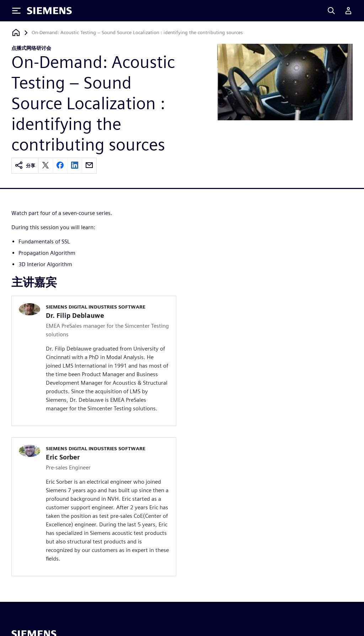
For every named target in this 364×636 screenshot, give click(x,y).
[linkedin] (75, 166)
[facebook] (60, 166)
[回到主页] (16, 33)
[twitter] (45, 166)
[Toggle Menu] (16, 11)
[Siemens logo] (49, 11)
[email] (89, 166)
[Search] (331, 11)
